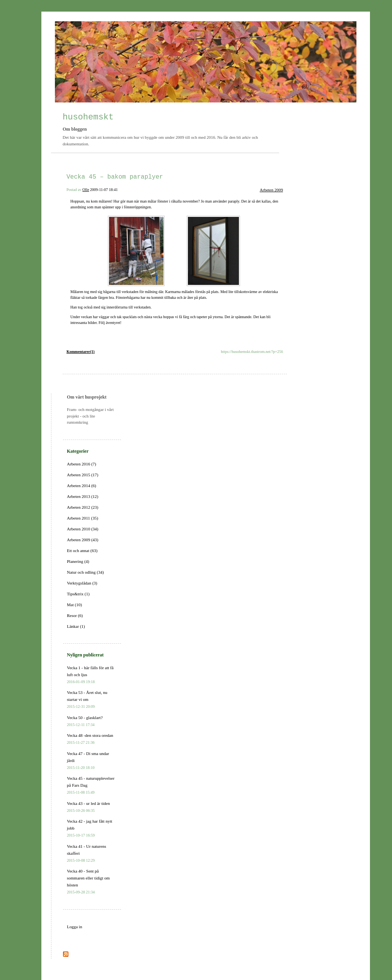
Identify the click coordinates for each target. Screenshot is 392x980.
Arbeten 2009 (271, 190)
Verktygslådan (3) (82, 583)
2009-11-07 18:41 (104, 190)
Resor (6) (75, 615)
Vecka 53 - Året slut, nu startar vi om (87, 699)
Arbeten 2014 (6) (82, 486)
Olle (86, 190)
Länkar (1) (76, 626)
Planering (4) (78, 561)
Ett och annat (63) (82, 551)
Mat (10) (74, 605)
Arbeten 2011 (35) (83, 518)
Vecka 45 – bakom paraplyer (115, 177)
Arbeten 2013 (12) (83, 496)
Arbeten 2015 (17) (83, 475)
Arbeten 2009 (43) (83, 540)
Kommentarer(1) (81, 352)
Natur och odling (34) (85, 572)
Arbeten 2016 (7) (82, 464)
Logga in (74, 927)
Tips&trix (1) (78, 594)
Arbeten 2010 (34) (83, 529)
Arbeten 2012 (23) (83, 507)
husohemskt (88, 117)
